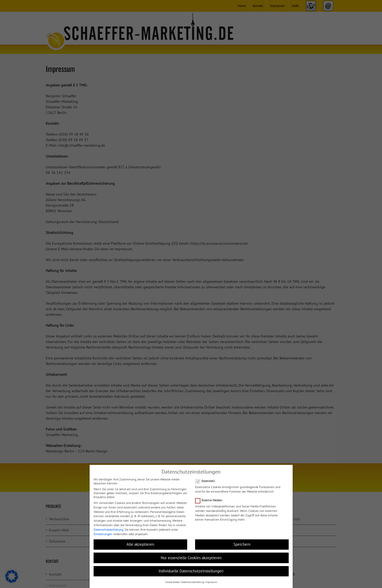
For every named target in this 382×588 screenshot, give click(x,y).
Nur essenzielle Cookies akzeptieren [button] (191, 558)
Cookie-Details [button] (173, 582)
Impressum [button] (211, 582)
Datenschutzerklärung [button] (193, 582)
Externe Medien (211, 500)
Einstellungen (103, 534)
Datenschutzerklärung (108, 529)
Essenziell (207, 481)
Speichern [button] (242, 544)
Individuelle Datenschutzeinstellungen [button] (191, 571)
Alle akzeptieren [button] (140, 544)
